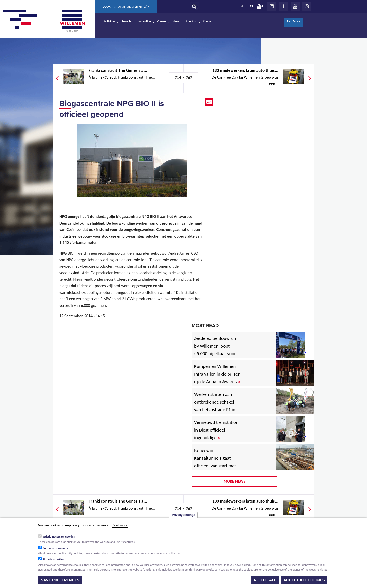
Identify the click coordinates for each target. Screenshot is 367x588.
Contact (208, 21)
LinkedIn (272, 6)
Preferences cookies (55, 548)
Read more (120, 525)
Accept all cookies (304, 580)
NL (242, 6)
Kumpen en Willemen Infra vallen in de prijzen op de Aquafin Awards (217, 374)
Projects (126, 21)
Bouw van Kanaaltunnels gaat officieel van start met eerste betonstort (215, 462)
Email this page (209, 102)
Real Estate (294, 21)
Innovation (144, 21)
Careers (162, 21)
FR (252, 6)
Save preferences (60, 580)
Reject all (265, 580)
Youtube (295, 6)
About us (191, 21)
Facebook (283, 6)
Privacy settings (183, 515)
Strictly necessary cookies (59, 537)
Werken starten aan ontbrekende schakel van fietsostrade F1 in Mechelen (215, 406)
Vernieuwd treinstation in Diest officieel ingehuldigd (216, 430)
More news (234, 481)
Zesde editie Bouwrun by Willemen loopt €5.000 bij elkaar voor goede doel (215, 350)
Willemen (72, 21)
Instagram (307, 6)
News (176, 21)
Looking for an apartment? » (126, 6)
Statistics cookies (53, 559)
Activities (110, 21)
